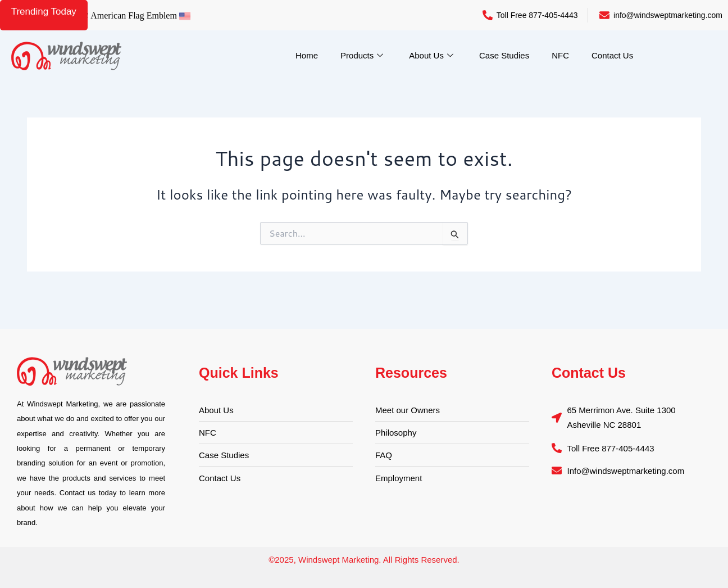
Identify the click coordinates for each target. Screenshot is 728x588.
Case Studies (504, 55)
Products (362, 56)
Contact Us (612, 55)
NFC (560, 55)
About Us (431, 56)
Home (307, 55)
